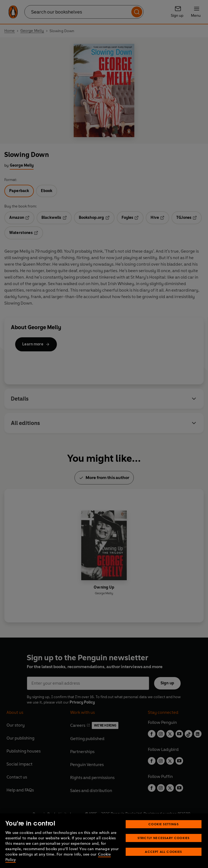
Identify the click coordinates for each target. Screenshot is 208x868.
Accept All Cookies (163, 862)
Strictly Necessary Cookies (164, 848)
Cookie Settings (164, 835)
